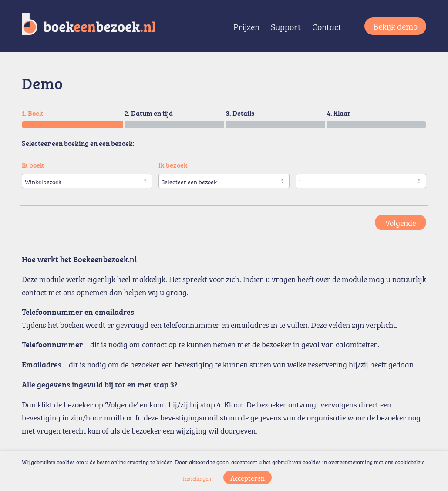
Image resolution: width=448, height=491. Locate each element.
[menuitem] (246, 26)
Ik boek (33, 165)
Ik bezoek (173, 165)
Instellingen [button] (197, 478)
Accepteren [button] (248, 477)
